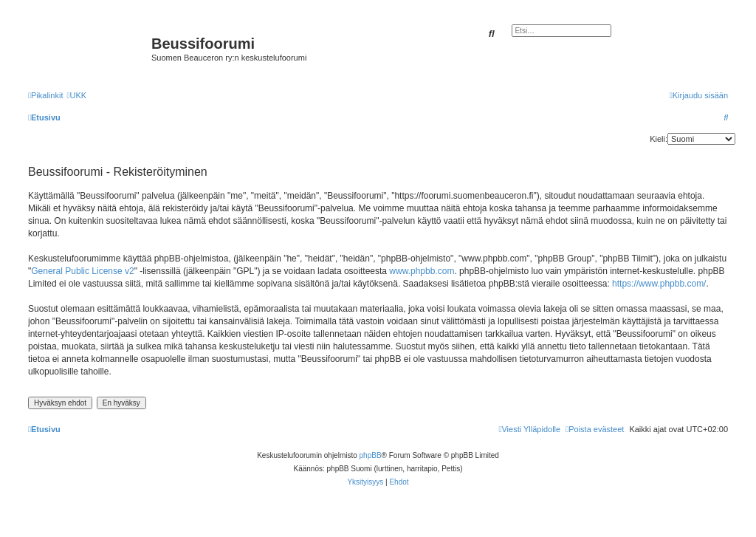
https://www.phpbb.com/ (659, 284)
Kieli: (659, 139)
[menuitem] (76, 95)
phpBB (371, 455)
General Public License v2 (82, 271)
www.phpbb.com (422, 271)
